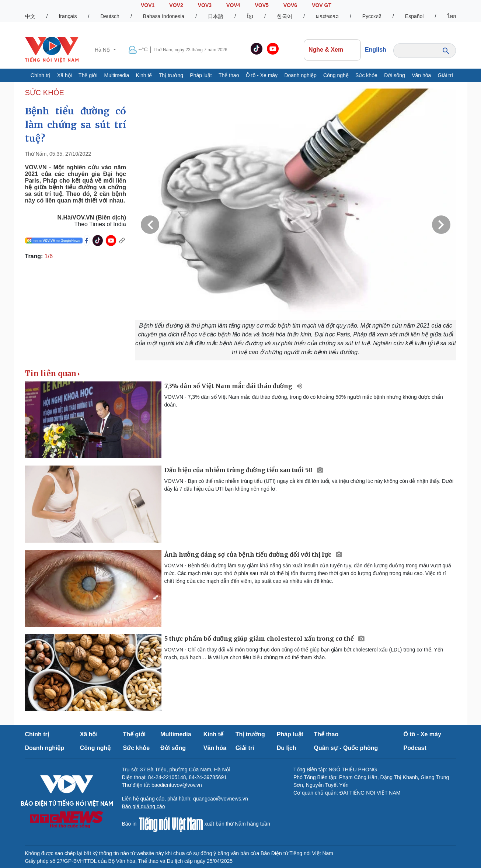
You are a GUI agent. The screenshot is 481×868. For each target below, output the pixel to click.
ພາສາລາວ (327, 16)
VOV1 (148, 5)
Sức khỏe (366, 75)
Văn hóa (421, 75)
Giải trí (445, 75)
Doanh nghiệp (300, 75)
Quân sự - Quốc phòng (346, 748)
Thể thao (229, 75)
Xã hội (65, 75)
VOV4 (233, 5)
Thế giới (88, 75)
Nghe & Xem (332, 50)
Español (414, 16)
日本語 (216, 16)
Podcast (415, 748)
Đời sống (395, 75)
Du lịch (287, 748)
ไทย (452, 16)
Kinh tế (144, 75)
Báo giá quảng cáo (144, 806)
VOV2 (176, 5)
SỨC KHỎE (45, 93)
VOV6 (290, 5)
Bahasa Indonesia (164, 16)
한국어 (285, 16)
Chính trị (41, 75)
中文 (30, 16)
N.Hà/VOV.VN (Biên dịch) (92, 217)
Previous (150, 225)
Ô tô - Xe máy (262, 75)
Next (441, 225)
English (376, 50)
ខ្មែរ (250, 16)
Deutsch (110, 16)
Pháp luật (201, 75)
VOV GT (322, 5)
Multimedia (117, 75)
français (68, 16)
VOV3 (205, 5)
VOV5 (262, 5)
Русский (372, 16)
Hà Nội (103, 50)
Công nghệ (336, 75)
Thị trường (171, 75)
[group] (296, 224)
